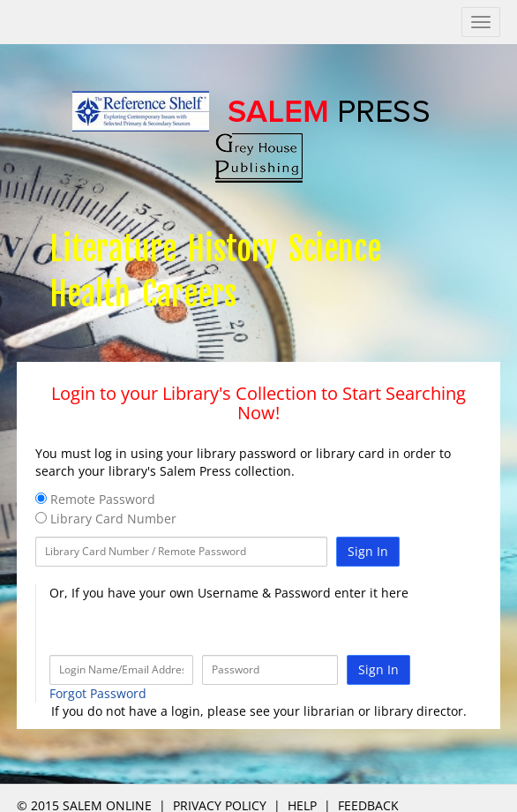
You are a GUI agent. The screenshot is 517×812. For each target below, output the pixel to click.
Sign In (368, 551)
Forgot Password (98, 693)
